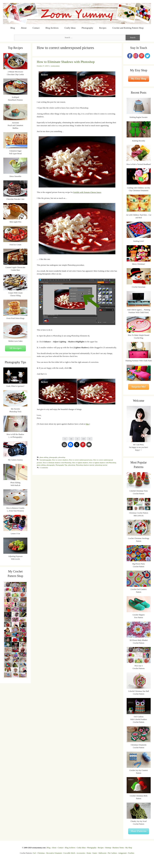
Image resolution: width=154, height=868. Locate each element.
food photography (45, 460)
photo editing (44, 457)
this (87, 424)
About (24, 28)
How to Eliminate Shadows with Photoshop (66, 62)
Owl (34, 853)
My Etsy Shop (139, 79)
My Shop (129, 848)
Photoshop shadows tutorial (85, 465)
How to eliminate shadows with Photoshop (57, 463)
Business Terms (118, 848)
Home (89, 853)
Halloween (102, 853)
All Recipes (15, 348)
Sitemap (108, 848)
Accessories (81, 853)
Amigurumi (122, 853)
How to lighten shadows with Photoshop (103, 463)
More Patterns (139, 831)
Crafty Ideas (70, 28)
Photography (87, 28)
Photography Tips (62, 465)
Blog (13, 28)
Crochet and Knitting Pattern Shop (128, 28)
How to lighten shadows (80, 463)
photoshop (62, 457)
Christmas (41, 853)
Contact (36, 28)
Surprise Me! (139, 387)
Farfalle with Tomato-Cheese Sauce (87, 192)
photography (53, 457)
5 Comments (44, 468)
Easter (95, 853)
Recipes (103, 28)
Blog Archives (52, 28)
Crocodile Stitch (69, 853)
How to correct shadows (60, 460)
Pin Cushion (112, 853)
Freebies (131, 853)
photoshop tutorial (101, 465)
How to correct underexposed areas (81, 460)
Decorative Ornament (54, 853)
